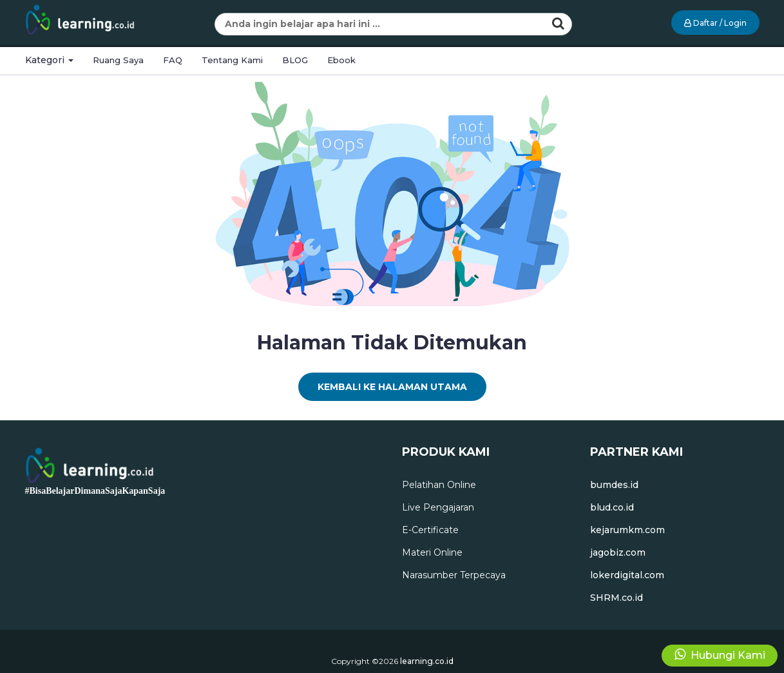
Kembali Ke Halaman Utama (392, 387)
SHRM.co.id (617, 598)
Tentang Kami (232, 60)
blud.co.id (612, 507)
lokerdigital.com (627, 575)
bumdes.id (614, 485)
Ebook (341, 60)
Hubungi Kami (720, 655)
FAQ (173, 60)
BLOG (295, 60)
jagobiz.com (618, 552)
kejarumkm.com (627, 530)
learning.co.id (427, 661)
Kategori (49, 60)
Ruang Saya (118, 60)
